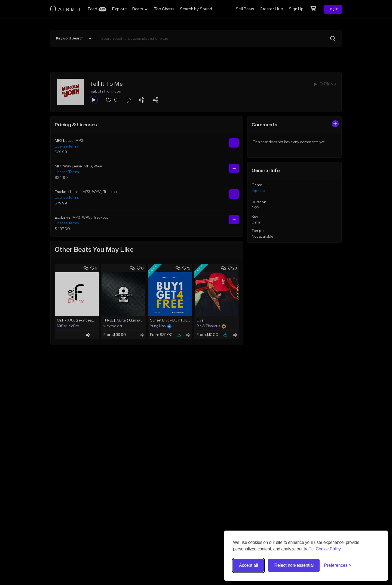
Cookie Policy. (329, 549)
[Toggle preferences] (338, 565)
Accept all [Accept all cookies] (248, 565)
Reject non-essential (294, 565)
